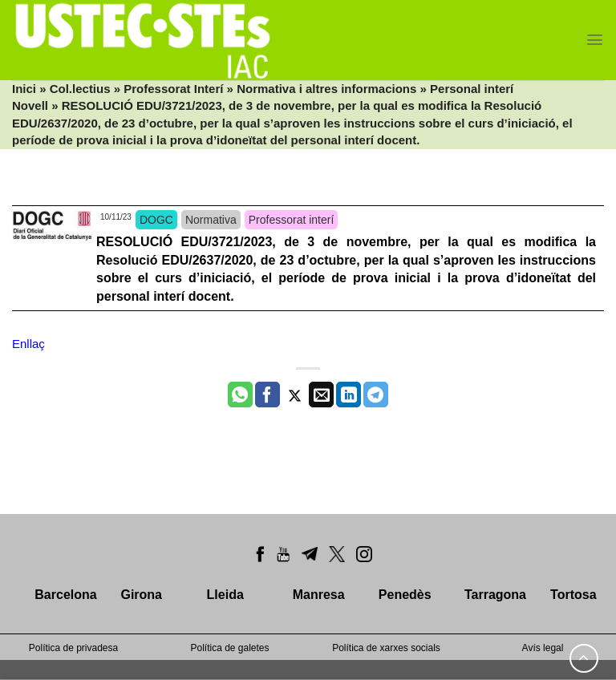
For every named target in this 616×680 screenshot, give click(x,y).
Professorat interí (292, 220)
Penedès (405, 595)
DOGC (156, 220)
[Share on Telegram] (376, 395)
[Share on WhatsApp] (240, 395)
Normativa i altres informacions (326, 89)
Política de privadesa (73, 648)
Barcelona (65, 595)
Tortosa (573, 595)
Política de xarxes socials (386, 648)
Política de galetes (229, 648)
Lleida (225, 595)
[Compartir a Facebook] (267, 395)
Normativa (211, 220)
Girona (141, 595)
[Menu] (595, 40)
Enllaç (28, 344)
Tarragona (495, 595)
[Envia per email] (321, 395)
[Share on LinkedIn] (349, 395)
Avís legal (543, 648)
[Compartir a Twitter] (295, 395)
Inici (24, 89)
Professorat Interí (173, 89)
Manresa (319, 595)
